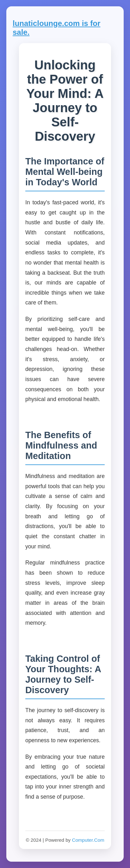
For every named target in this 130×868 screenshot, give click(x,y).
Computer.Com (88, 840)
